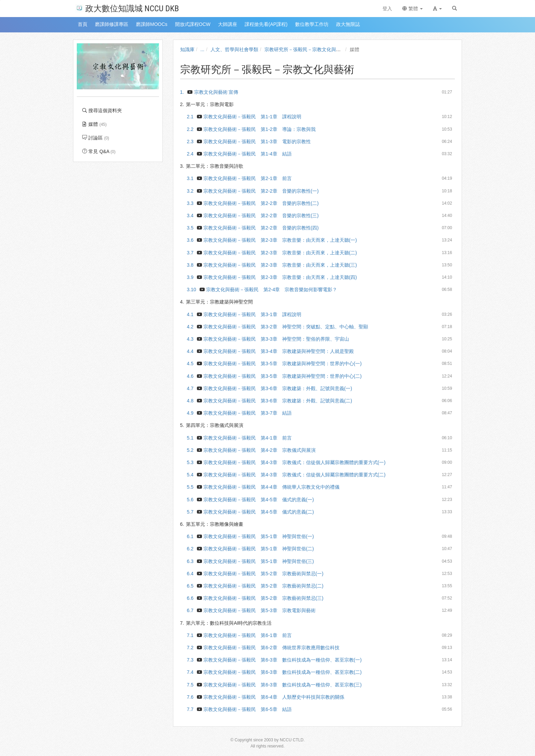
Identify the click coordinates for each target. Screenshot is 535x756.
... (202, 49)
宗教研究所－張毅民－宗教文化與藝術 (305, 49)
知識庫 (187, 49)
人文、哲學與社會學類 (234, 49)
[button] (437, 9)
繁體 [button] (413, 9)
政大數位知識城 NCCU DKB (127, 8)
